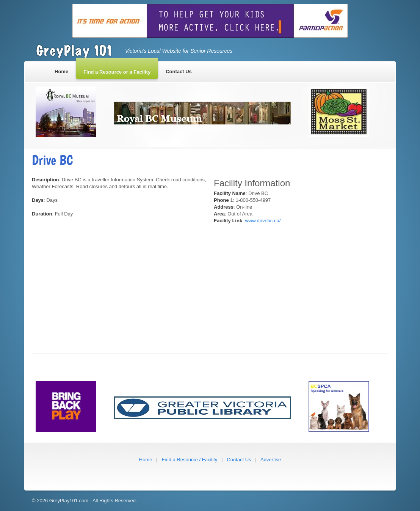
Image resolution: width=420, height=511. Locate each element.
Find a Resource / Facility (190, 460)
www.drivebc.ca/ (263, 221)
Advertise (271, 460)
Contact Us (239, 460)
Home (146, 460)
